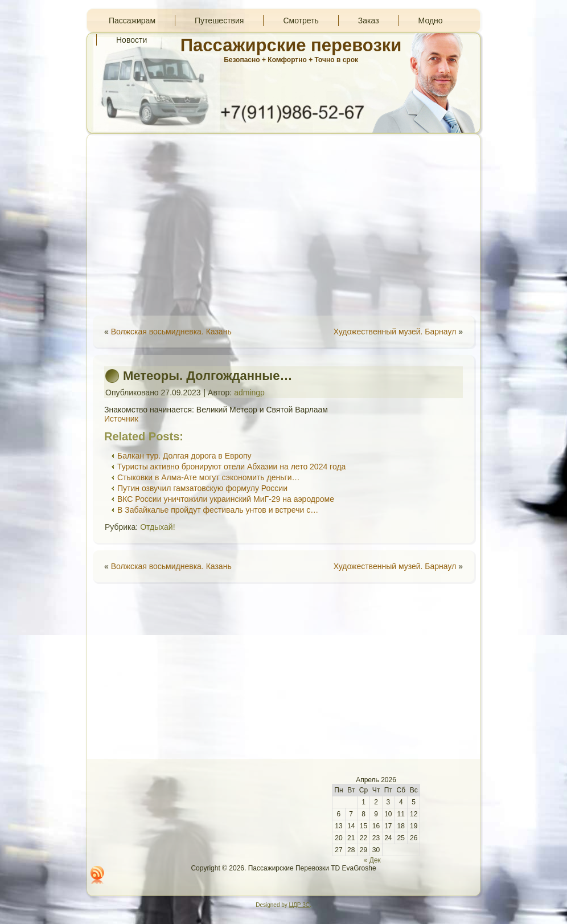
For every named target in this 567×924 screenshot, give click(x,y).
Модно (431, 21)
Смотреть (301, 21)
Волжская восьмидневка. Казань (171, 332)
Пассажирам (132, 21)
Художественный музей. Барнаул (395, 332)
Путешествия (219, 21)
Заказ (369, 21)
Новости (132, 40)
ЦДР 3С (299, 905)
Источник (121, 419)
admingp (249, 393)
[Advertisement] (283, 224)
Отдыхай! (157, 527)
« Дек (372, 860)
